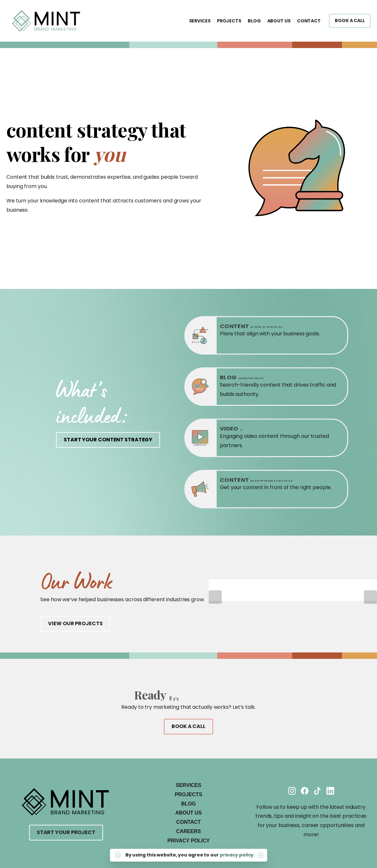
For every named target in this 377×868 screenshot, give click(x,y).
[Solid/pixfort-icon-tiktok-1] (317, 791)
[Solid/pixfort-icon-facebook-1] (305, 791)
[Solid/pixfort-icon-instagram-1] (292, 791)
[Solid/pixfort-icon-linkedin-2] (330, 791)
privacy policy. (237, 855)
